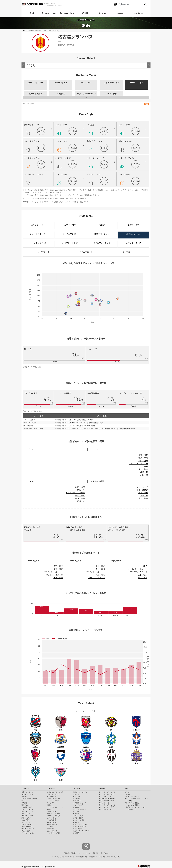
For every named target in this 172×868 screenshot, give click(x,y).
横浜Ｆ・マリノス (27, 812)
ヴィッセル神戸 (27, 824)
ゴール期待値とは (130, 809)
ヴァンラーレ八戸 (53, 794)
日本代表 (128, 794)
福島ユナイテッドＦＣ (80, 792)
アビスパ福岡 (26, 831)
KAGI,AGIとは (129, 801)
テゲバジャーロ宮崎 (54, 833)
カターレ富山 (52, 818)
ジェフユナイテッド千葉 (29, 799)
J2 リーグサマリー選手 (106, 801)
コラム (127, 792)
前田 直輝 (143, 461)
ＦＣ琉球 (76, 833)
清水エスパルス (27, 814)
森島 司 (81, 490)
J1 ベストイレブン (105, 796)
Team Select (138, 13)
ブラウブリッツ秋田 (54, 799)
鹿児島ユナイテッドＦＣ (81, 831)
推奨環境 (73, 853)
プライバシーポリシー (85, 853)
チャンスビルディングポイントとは (136, 799)
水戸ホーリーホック (28, 794)
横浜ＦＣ (50, 809)
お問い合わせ (104, 853)
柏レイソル (25, 801)
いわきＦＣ (51, 803)
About (120, 13)
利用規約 (67, 853)
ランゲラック (142, 487)
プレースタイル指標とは (133, 803)
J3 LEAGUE (77, 789)
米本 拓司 (80, 496)
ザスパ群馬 (77, 796)
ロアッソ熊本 (77, 829)
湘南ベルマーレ (52, 812)
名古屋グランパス (27, 816)
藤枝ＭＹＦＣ (52, 822)
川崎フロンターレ (27, 809)
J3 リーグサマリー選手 (106, 807)
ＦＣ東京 (24, 803)
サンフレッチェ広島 (28, 829)
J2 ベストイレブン (105, 803)
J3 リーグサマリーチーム (107, 805)
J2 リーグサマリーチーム (107, 799)
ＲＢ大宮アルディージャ (55, 807)
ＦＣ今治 (50, 827)
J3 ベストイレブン (105, 809)
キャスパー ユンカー (138, 464)
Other (127, 789)
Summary (102, 789)
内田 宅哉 (58, 578)
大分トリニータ (52, 831)
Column (102, 13)
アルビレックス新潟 (54, 816)
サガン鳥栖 (51, 829)
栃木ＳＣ (76, 794)
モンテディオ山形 (53, 801)
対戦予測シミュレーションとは (135, 807)
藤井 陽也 (143, 493)
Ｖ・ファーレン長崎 (28, 833)
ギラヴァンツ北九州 (80, 827)
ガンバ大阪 (25, 820)
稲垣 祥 (144, 472)
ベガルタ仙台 (52, 796)
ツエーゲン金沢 (78, 805)
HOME (32, 13)
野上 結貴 (143, 466)
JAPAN (85, 13)
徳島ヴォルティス (53, 824)
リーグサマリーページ (73, 195)
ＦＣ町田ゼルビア (27, 807)
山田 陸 (144, 475)
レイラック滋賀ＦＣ (80, 809)
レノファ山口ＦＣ (79, 818)
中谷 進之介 (142, 490)
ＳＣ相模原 (77, 799)
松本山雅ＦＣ (77, 801)
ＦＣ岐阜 (76, 807)
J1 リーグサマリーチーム (107, 792)
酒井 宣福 (142, 578)
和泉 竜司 (143, 458)
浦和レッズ (25, 796)
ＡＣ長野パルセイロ (80, 803)
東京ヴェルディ (27, 805)
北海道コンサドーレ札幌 (55, 792)
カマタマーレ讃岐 (79, 820)
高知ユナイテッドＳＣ (80, 824)
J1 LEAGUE (25, 789)
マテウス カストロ (54, 575)
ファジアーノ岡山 (27, 827)
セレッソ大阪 (26, 822)
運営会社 (96, 853)
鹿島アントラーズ (27, 792)
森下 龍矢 (143, 469)
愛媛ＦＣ (76, 822)
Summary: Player (67, 13)
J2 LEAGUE (51, 789)
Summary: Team (49, 13)
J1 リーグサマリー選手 (106, 794)
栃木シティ (51, 805)
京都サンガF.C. (26, 818)
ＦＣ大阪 (76, 812)
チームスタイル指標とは (35, 193)
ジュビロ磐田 (52, 820)
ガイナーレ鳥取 (78, 816)
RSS (147, 104)
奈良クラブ (77, 814)
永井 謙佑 (143, 455)
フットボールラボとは (132, 796)
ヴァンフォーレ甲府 (54, 814)
